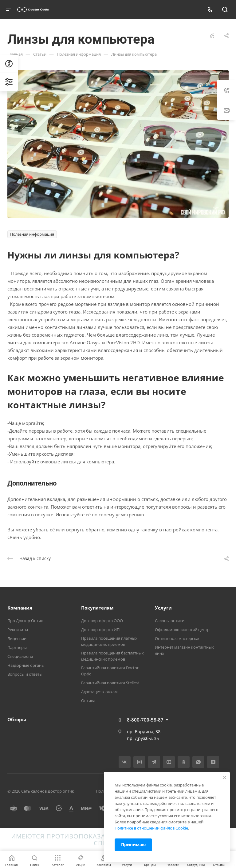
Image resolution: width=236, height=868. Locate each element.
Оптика (88, 701)
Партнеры (17, 647)
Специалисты (20, 656)
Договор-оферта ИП (100, 630)
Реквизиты (18, 630)
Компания (20, 608)
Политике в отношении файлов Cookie (151, 828)
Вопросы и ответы (25, 674)
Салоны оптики (170, 621)
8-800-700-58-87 (145, 720)
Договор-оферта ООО (102, 621)
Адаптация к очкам (99, 692)
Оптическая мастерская (178, 638)
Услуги (163, 608)
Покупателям (97, 608)
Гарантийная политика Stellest (110, 683)
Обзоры (17, 719)
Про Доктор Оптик (25, 621)
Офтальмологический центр (182, 630)
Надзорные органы (26, 665)
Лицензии (17, 638)
